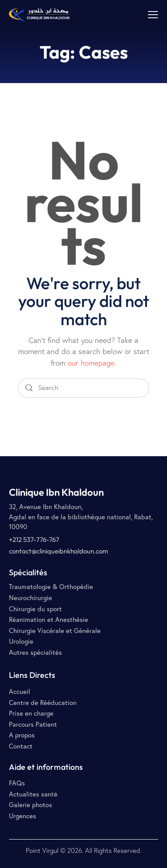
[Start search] (29, 388)
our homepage (91, 363)
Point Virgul (42, 850)
